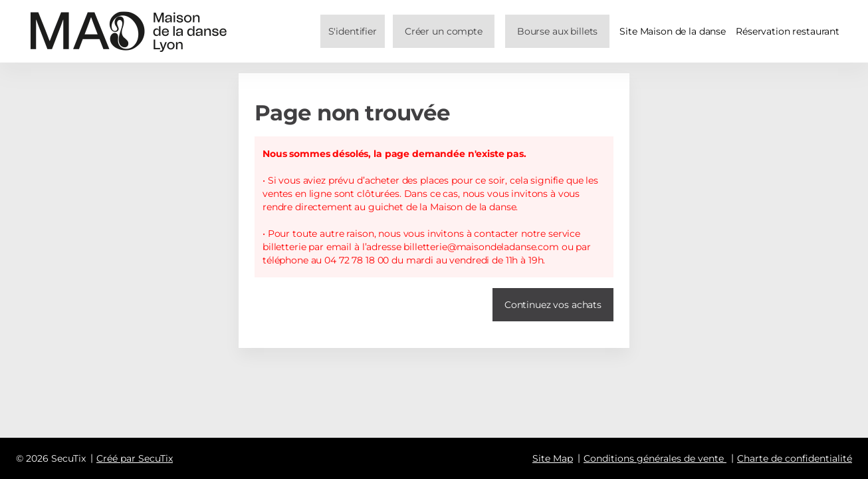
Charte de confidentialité (795, 458)
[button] (557, 31)
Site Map (553, 458)
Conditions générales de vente (654, 458)
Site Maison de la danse (673, 31)
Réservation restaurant (788, 31)
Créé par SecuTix (135, 458)
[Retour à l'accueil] (129, 31)
